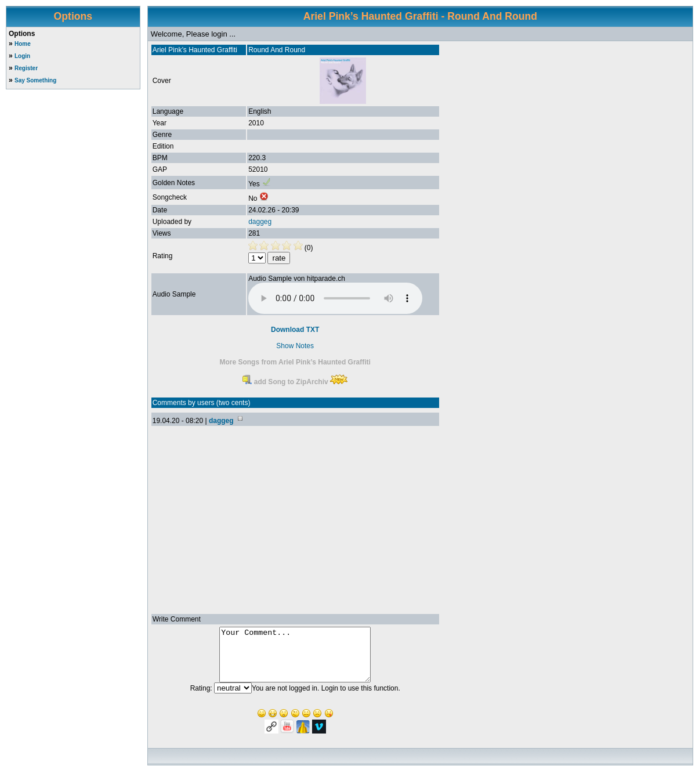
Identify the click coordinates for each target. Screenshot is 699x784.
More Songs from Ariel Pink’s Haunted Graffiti (295, 362)
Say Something (35, 80)
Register (26, 68)
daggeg (260, 222)
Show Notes (295, 346)
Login (22, 56)
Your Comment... (295, 660)
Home (23, 44)
